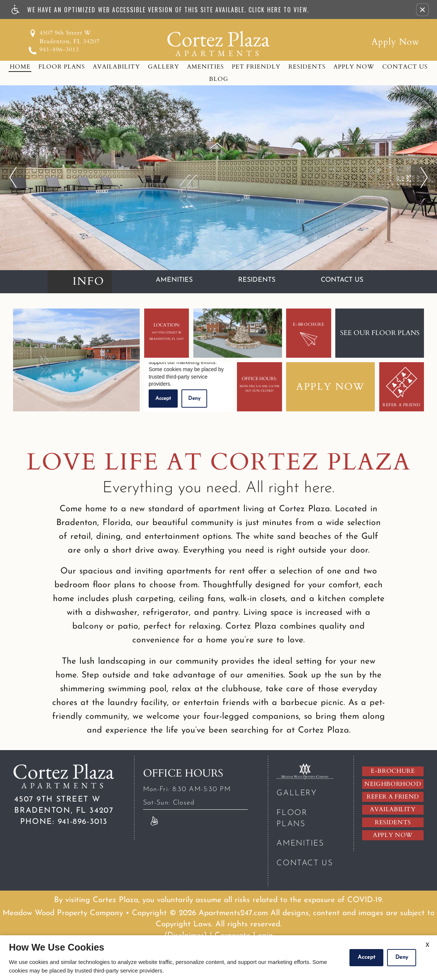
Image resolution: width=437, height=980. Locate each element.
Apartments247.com (233, 913)
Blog (219, 79)
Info (88, 281)
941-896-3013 (59, 50)
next (419, 170)
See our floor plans (380, 333)
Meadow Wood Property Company (63, 913)
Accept (366, 957)
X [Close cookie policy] (427, 945)
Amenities (205, 67)
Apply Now (395, 42)
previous (13, 170)
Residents (307, 67)
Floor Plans (62, 67)
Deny (402, 957)
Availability (116, 67)
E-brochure (393, 771)
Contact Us (405, 67)
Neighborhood (393, 784)
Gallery (164, 67)
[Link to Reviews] (154, 821)
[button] (422, 10)
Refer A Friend (401, 387)
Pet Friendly (256, 67)
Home (20, 67)
